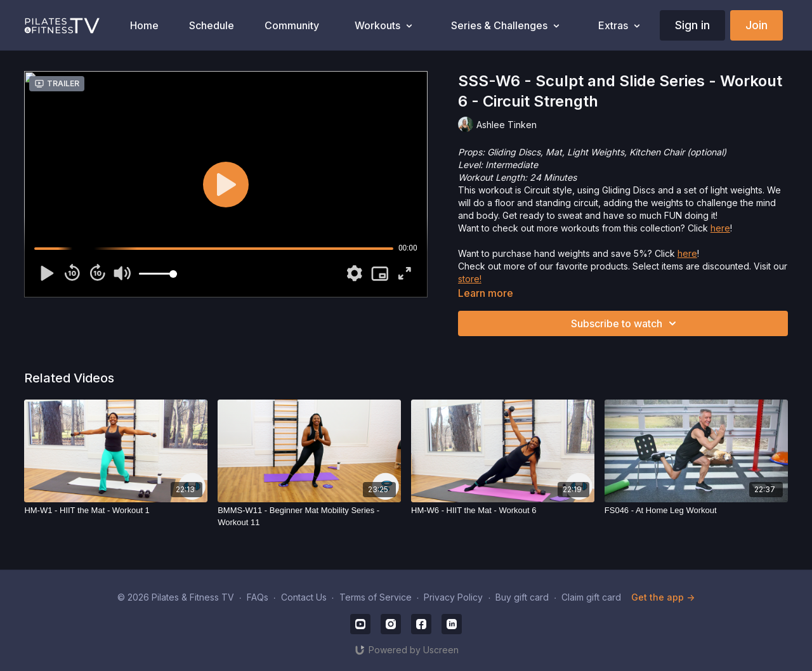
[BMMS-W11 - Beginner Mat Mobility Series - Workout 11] (309, 517)
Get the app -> (663, 597)
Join (756, 25)
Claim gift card (591, 597)
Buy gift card (522, 597)
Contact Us (304, 597)
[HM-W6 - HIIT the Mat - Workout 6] (503, 511)
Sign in (692, 25)
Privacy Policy (453, 597)
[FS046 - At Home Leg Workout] (696, 511)
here (720, 228)
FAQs (258, 597)
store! (470, 279)
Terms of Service (376, 597)
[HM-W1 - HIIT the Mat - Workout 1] (116, 511)
